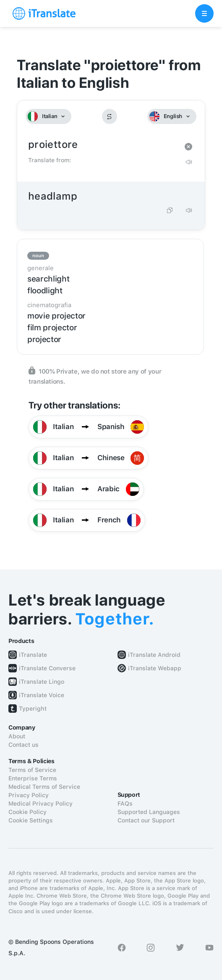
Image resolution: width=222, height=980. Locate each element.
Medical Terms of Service (44, 787)
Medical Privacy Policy (40, 803)
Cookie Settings (31, 820)
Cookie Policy (27, 812)
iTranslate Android (154, 655)
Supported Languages (149, 812)
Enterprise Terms (33, 778)
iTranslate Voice (42, 695)
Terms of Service (32, 770)
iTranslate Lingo (42, 682)
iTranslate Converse (47, 668)
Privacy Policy (29, 795)
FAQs (125, 803)
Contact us (24, 745)
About (17, 736)
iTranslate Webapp (155, 668)
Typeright (33, 709)
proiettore (103, 145)
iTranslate (33, 655)
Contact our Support (146, 820)
